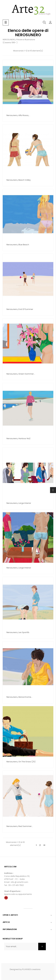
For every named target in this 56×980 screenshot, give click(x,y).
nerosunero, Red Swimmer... (20, 826)
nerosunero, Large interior (19, 503)
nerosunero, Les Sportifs (18, 633)
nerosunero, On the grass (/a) (21, 762)
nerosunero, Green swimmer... (21, 374)
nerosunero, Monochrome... (19, 697)
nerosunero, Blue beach (18, 245)
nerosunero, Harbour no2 (18, 439)
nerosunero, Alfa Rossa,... (18, 115)
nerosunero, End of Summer (20, 309)
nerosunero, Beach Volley (19, 180)
